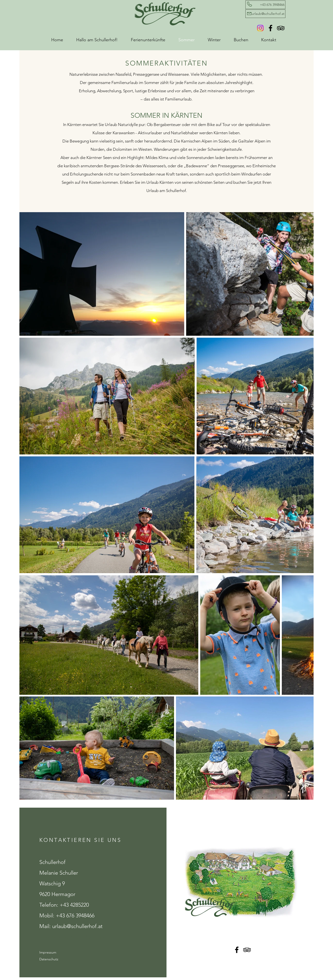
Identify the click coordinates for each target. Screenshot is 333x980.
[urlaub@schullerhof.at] (265, 14)
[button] (151, 40)
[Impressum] (56, 953)
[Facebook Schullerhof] (271, 28)
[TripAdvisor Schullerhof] (281, 28)
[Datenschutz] (56, 959)
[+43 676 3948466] (265, 5)
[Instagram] (260, 28)
